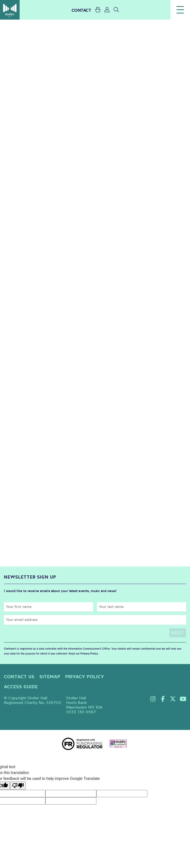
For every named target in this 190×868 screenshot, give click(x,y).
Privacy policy (85, 677)
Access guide (21, 687)
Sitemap (50, 677)
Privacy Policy (89, 654)
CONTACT (81, 10)
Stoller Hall (10, 10)
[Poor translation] (18, 786)
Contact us (19, 677)
